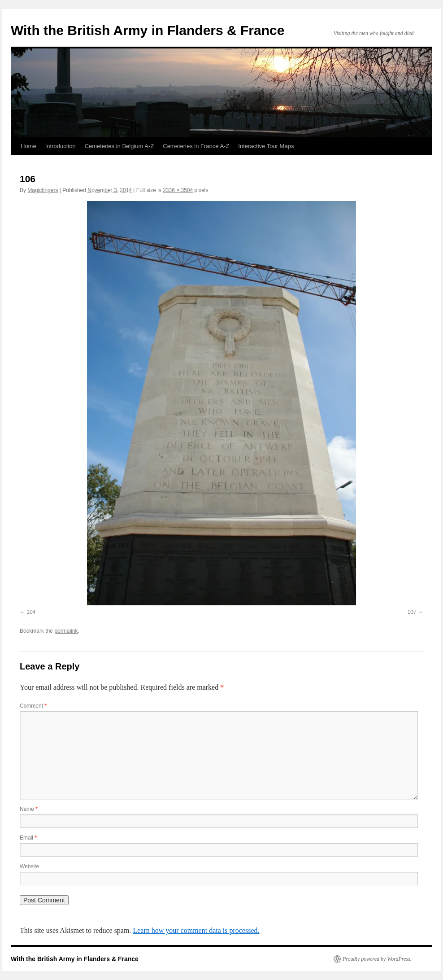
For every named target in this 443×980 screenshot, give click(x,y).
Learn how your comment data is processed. (196, 930)
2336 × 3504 (178, 190)
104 (31, 612)
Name (29, 809)
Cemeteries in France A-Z (196, 146)
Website (29, 866)
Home (28, 146)
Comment (33, 706)
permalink (66, 631)
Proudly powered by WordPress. (377, 959)
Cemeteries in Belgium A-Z (119, 146)
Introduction (61, 146)
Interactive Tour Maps (266, 146)
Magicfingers (43, 190)
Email (28, 838)
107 (412, 612)
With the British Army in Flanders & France (148, 30)
